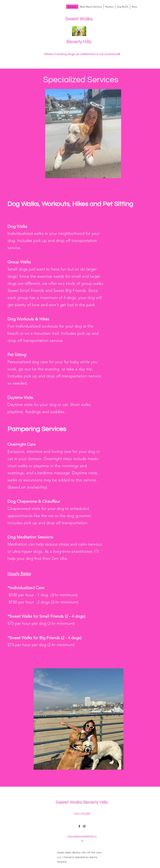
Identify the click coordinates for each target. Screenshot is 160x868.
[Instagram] (84, 826)
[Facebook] (79, 826)
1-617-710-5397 (82, 813)
